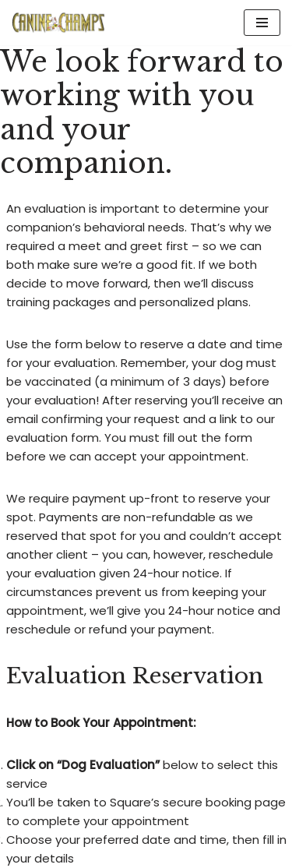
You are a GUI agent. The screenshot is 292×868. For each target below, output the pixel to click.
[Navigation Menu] (262, 23)
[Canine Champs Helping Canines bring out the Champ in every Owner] (58, 23)
